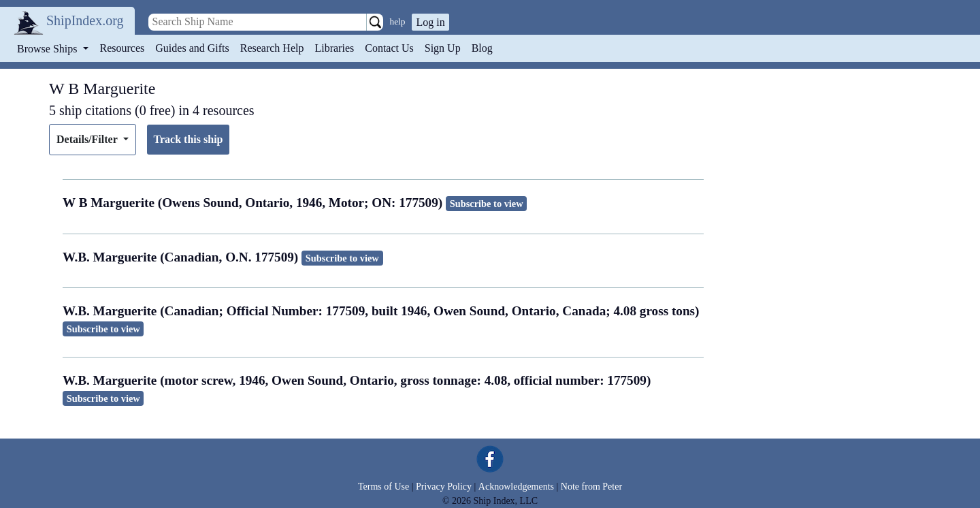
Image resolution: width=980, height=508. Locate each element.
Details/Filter (88, 139)
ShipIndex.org (85, 20)
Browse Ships (48, 49)
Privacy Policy (444, 487)
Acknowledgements (516, 487)
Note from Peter (591, 487)
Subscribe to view (487, 204)
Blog (482, 48)
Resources (122, 48)
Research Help (272, 48)
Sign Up (443, 48)
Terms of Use (383, 487)
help (398, 21)
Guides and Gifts (192, 48)
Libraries (334, 48)
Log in (430, 22)
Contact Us (389, 48)
